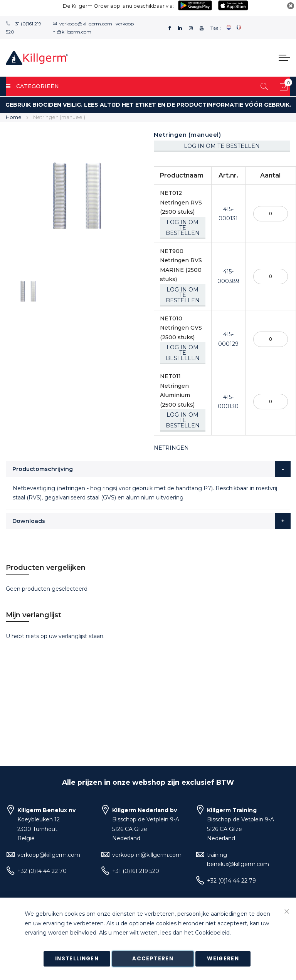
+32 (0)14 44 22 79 (231, 881)
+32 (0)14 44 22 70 (42, 871)
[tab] (148, 469)
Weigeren (223, 959)
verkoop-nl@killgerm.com (147, 855)
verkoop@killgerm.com (86, 24)
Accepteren (153, 959)
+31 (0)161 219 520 (136, 871)
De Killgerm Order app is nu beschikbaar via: (118, 6)
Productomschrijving (43, 469)
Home (14, 117)
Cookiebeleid (212, 933)
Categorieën (32, 86)
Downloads (29, 521)
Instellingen (77, 959)
